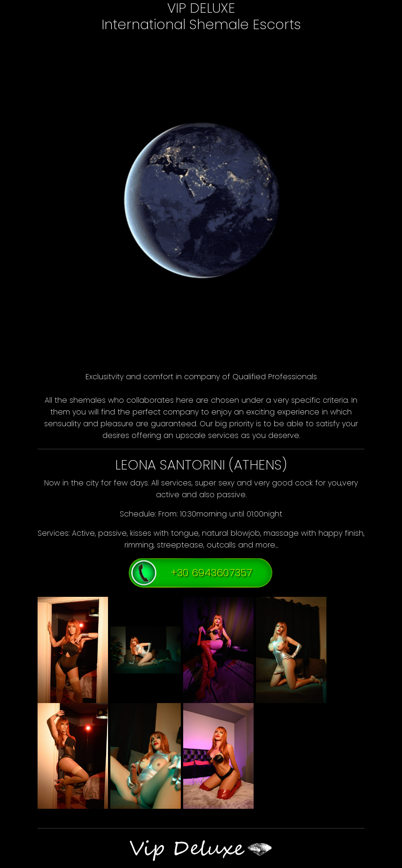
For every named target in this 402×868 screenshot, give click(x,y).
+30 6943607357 (212, 572)
